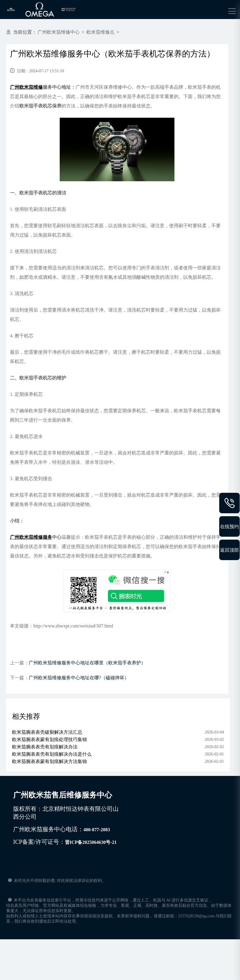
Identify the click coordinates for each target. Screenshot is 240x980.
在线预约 (229, 526)
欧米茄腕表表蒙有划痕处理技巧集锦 (49, 739)
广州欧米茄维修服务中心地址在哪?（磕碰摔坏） (79, 678)
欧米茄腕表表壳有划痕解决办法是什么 (52, 754)
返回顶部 (229, 550)
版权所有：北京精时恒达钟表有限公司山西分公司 (66, 813)
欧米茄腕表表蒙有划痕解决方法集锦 (49, 761)
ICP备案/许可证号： (65, 842)
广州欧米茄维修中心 (59, 32)
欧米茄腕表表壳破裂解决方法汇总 (47, 732)
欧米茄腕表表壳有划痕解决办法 (45, 747)
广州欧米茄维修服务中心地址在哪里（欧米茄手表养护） (87, 663)
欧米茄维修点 (100, 32)
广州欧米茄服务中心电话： (62, 829)
